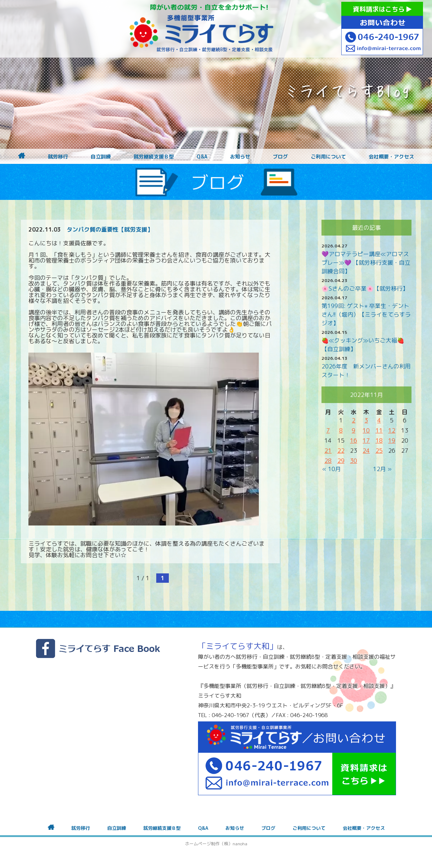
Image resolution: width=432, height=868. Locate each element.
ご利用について (328, 157)
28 (328, 461)
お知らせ (240, 157)
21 (328, 451)
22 (341, 451)
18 (379, 440)
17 (366, 440)
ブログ (280, 157)
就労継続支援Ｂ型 (154, 157)
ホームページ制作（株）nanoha (216, 844)
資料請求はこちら (382, 9)
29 (341, 461)
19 (392, 440)
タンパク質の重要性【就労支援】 (110, 229)
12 (392, 430)
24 (366, 451)
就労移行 (58, 157)
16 (354, 440)
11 (379, 430)
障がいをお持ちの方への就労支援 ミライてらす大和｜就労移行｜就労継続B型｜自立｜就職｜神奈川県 (202, 29)
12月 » (382, 469)
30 (354, 461)
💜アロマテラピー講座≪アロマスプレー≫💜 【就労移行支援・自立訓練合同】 (366, 263)
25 (379, 451)
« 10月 (332, 469)
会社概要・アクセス (391, 157)
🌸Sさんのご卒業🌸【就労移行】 (365, 288)
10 (366, 430)
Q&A (202, 157)
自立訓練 (101, 157)
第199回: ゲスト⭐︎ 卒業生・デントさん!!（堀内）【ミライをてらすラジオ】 (366, 314)
